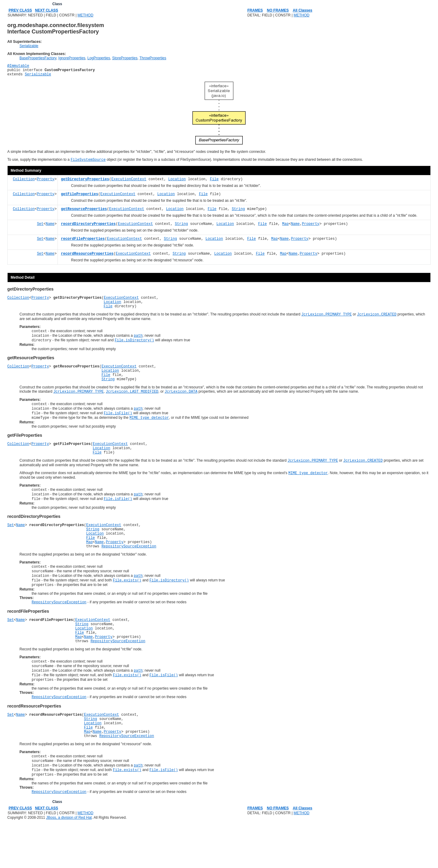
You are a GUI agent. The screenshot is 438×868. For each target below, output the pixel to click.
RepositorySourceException (129, 572)
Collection (24, 183)
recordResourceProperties (87, 257)
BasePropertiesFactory (38, 58)
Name (50, 227)
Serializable (29, 46)
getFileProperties (79, 198)
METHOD (85, 15)
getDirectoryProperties (85, 183)
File (214, 183)
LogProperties (99, 58)
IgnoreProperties (72, 58)
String (238, 213)
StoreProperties (125, 58)
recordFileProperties (83, 242)
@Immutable (18, 66)
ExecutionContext (129, 183)
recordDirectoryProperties (88, 227)
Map (286, 227)
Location (177, 183)
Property (46, 183)
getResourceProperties (84, 213)
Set (40, 227)
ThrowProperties (153, 58)
